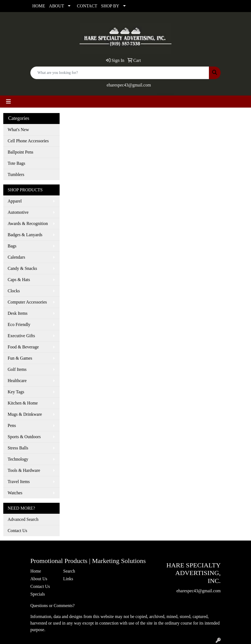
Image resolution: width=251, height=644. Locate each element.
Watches (15, 493)
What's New (18, 130)
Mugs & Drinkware (25, 414)
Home (36, 571)
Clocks (14, 291)
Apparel (15, 201)
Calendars (16, 257)
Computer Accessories (27, 302)
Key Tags (16, 392)
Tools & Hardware (24, 470)
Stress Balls (18, 448)
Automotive (18, 212)
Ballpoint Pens (21, 152)
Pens (12, 425)
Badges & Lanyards (25, 235)
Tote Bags (16, 163)
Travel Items (19, 482)
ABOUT (56, 6)
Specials (38, 594)
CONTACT (87, 6)
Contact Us (17, 531)
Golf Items (17, 369)
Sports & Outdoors (24, 437)
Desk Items (17, 313)
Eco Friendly (19, 324)
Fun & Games (20, 358)
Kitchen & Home (23, 403)
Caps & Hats (19, 280)
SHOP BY (110, 6)
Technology (18, 459)
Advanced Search (23, 519)
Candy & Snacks (22, 268)
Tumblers (16, 174)
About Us (39, 579)
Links (68, 579)
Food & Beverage (23, 347)
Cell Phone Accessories (28, 141)
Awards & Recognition (28, 223)
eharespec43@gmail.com (129, 85)
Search (69, 571)
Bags (12, 246)
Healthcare (17, 381)
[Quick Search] (120, 73)
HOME (39, 6)
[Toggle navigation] (8, 102)
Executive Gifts (21, 336)
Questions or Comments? (52, 606)
